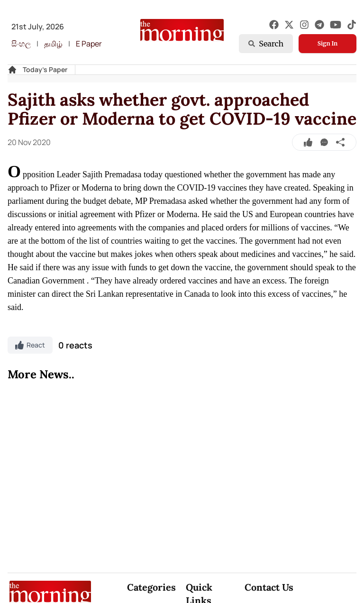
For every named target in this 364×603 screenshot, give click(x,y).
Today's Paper (45, 69)
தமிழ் (53, 44)
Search (266, 44)
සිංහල (21, 44)
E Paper (89, 44)
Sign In (328, 43)
